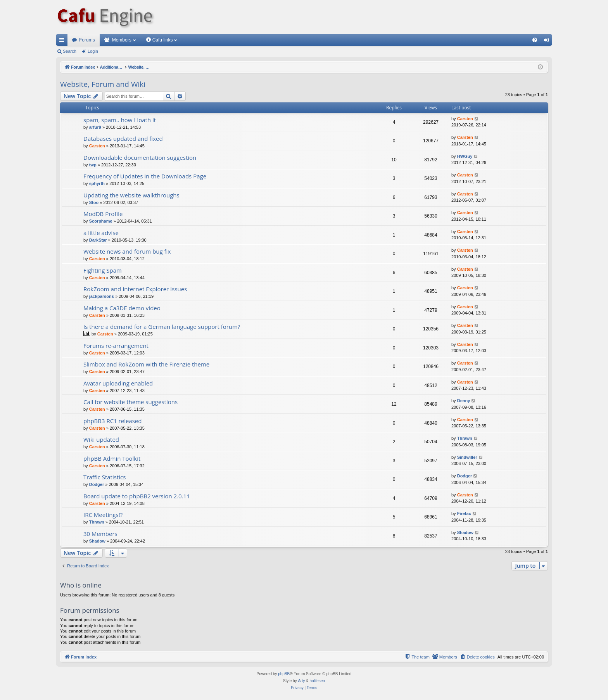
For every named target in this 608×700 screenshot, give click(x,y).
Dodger (97, 484)
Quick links (63, 41)
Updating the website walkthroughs (131, 195)
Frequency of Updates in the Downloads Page (145, 176)
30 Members (100, 534)
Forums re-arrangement (116, 346)
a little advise (101, 233)
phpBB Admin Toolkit (112, 458)
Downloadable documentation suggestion (140, 157)
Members (122, 40)
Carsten (465, 119)
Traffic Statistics (104, 477)
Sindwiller (467, 457)
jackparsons (102, 296)
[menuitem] (535, 40)
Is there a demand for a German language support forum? (162, 327)
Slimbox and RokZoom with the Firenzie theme (146, 364)
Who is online (81, 585)
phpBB (284, 674)
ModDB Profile (103, 214)
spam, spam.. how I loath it (120, 120)
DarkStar (98, 240)
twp (93, 165)
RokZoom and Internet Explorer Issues (135, 289)
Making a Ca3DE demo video (122, 308)
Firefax (464, 513)
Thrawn (465, 438)
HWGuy (465, 156)
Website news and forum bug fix (127, 251)
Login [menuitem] (548, 41)
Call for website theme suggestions (130, 402)
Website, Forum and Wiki (103, 84)
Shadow (97, 541)
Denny (464, 401)
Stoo (94, 202)
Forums (87, 40)
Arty (301, 681)
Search (70, 51)
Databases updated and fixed (123, 138)
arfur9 (95, 127)
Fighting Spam (103, 270)
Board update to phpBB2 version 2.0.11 (137, 496)
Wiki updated (101, 439)
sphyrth (97, 183)
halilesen (317, 681)
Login (93, 51)
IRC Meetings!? (103, 515)
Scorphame (101, 221)
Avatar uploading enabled (118, 383)
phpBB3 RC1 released (112, 421)
